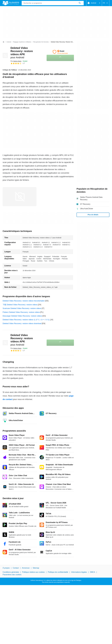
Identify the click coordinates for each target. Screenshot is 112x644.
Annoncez (26, 568)
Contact (16, 568)
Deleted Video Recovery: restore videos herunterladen (24, 301)
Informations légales (79, 572)
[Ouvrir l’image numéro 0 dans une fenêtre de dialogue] (20, 197)
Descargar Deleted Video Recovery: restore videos (22, 316)
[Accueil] (3, 42)
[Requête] (53, 3)
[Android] (9, 42)
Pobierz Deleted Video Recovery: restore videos (21, 312)
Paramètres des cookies (12, 575)
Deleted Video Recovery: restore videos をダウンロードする (26, 320)
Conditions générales (11, 572)
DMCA (92, 572)
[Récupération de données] (41, 42)
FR (106, 3)
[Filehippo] (11, 3)
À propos (6, 568)
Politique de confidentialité (58, 572)
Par (16, 61)
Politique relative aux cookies (33, 572)
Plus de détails (93, 215)
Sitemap (36, 568)
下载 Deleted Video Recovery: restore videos (20, 305)
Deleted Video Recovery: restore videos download (22, 323)
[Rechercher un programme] (80, 3)
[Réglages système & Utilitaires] (22, 42)
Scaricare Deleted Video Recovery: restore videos (22, 308)
